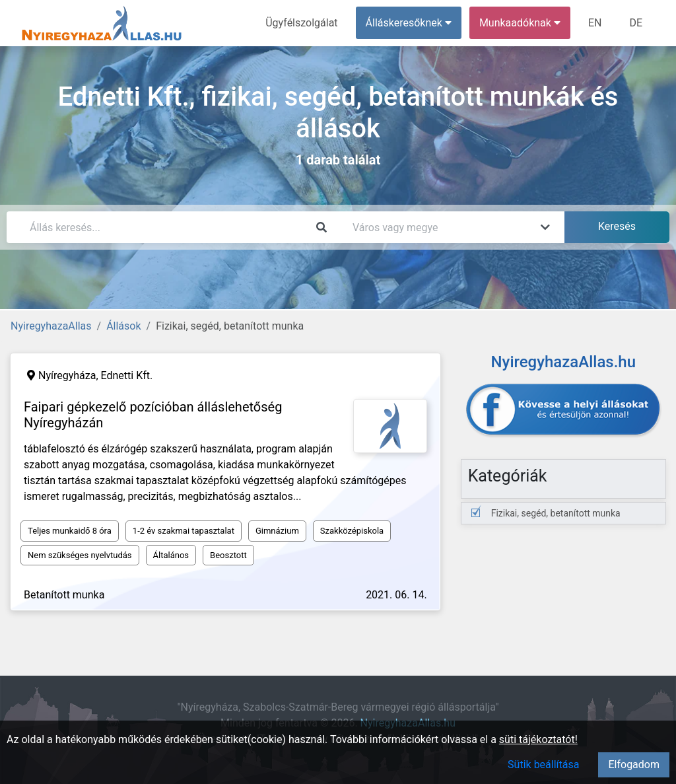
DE (636, 23)
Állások (123, 326)
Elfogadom (634, 765)
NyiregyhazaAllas (51, 326)
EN (595, 23)
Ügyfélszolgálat (301, 23)
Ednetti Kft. (127, 375)
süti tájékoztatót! (538, 739)
